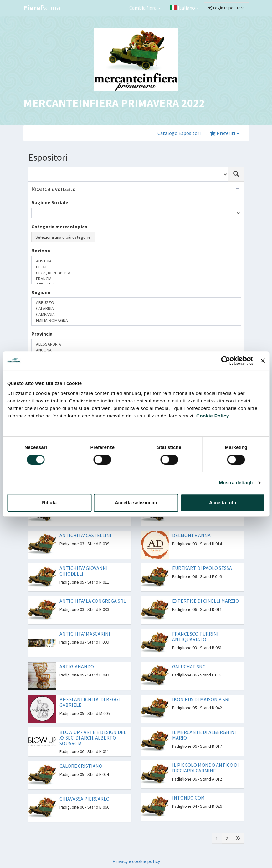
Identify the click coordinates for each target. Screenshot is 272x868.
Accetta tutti (223, 503)
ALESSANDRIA (136, 344)
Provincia (42, 334)
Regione (41, 292)
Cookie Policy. (213, 416)
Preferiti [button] (225, 133)
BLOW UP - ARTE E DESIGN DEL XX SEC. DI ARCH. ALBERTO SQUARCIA (93, 738)
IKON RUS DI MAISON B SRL (201, 699)
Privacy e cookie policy (136, 861)
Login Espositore (226, 8)
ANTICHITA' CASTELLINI (85, 535)
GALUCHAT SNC (189, 666)
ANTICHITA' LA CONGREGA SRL (93, 601)
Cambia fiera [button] (145, 8)
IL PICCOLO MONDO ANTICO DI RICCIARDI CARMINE (205, 768)
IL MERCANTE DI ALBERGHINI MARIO (204, 735)
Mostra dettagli (236, 483)
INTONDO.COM (188, 798)
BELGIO (136, 267)
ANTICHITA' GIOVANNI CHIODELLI (84, 571)
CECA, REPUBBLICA (136, 273)
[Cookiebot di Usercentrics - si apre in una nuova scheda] (226, 361)
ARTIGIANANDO (77, 666)
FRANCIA (136, 279)
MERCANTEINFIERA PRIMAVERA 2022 (114, 103)
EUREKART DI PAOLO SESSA (202, 568)
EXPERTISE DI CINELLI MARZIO (205, 601)
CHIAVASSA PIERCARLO (85, 799)
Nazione (41, 251)
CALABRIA (136, 309)
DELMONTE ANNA (191, 535)
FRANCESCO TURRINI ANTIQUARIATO (195, 636)
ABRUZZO (136, 303)
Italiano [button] (184, 8)
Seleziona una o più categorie (63, 237)
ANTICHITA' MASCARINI (85, 634)
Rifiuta (49, 503)
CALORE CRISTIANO (81, 766)
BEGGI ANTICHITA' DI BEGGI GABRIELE (90, 702)
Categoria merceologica (59, 227)
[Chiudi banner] (263, 361)
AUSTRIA (136, 261)
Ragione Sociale (50, 202)
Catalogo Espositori (179, 133)
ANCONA (136, 350)
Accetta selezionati (136, 503)
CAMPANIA (136, 314)
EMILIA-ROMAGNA (136, 320)
